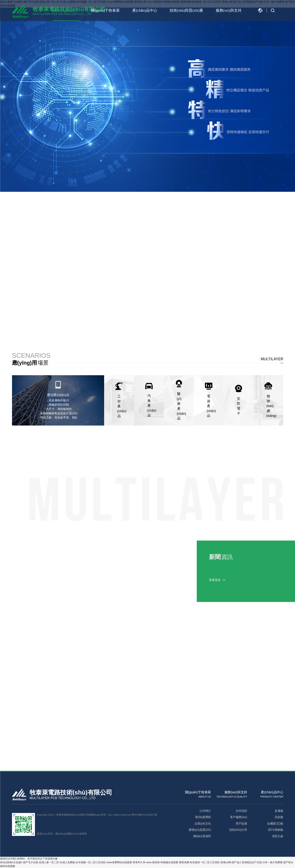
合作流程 (241, 811)
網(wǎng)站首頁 (66, 10)
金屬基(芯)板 (275, 823)
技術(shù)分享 (238, 830)
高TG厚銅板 (275, 830)
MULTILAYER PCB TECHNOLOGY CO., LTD (62, 798)
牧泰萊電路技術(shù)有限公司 (71, 792)
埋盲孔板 (277, 836)
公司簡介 (205, 811)
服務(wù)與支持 (229, 10)
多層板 (279, 811)
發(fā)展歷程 (203, 817)
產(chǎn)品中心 (145, 10)
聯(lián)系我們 (202, 836)
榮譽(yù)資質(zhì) (200, 830)
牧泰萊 (83, 834)
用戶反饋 (241, 823)
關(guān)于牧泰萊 (105, 10)
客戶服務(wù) (239, 817)
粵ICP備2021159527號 (144, 815)
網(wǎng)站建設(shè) (67, 834)
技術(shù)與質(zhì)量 (186, 10)
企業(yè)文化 (203, 823)
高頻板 (279, 817)
